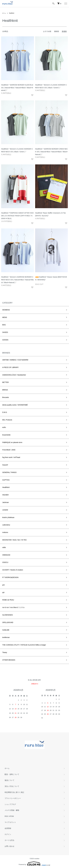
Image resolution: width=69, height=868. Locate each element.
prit (3, 585)
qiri (3, 592)
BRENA (5, 390)
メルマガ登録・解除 (12, 810)
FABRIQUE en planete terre (12, 442)
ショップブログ (10, 804)
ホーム (4, 13)
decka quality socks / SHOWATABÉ (15, 405)
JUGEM (5, 510)
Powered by (34, 864)
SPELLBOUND (8, 622)
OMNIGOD (6, 555)
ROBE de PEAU (8, 600)
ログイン (8, 834)
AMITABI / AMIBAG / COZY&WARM (15, 360)
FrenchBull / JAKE (9, 450)
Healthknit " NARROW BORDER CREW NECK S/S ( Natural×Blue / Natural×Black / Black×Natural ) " (51, 152)
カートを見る (9, 840)
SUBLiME (6, 630)
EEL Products (7, 420)
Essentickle (6, 435)
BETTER (5, 382)
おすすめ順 (47, 31)
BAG (4, 325)
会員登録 (8, 828)
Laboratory (6, 525)
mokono (5, 532)
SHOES (5, 332)
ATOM (11, 816)
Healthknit (12, 13)
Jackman (6, 502)
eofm (4, 427)
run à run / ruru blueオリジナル (13, 607)
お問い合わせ (9, 846)
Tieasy (5, 652)
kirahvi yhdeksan (8, 517)
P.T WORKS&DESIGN (10, 577)
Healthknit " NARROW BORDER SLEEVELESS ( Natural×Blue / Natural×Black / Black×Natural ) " (17, 88)
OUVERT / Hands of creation (13, 570)
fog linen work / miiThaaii (11, 457)
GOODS (5, 340)
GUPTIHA (6, 480)
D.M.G (5, 412)
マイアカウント (10, 822)
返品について (9, 780)
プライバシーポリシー (13, 798)
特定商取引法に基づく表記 (14, 792)
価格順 (57, 31)
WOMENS (6, 310)
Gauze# (5, 465)
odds (4, 547)
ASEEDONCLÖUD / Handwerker (14, 375)
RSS (6, 816)
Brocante (6, 397)
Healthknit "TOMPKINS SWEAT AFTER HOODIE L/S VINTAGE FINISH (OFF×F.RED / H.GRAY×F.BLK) (17, 216)
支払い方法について (12, 786)
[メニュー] (66, 3)
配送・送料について (12, 774)
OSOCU (5, 562)
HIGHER (5, 495)
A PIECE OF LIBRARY (10, 367)
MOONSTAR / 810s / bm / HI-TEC (15, 540)
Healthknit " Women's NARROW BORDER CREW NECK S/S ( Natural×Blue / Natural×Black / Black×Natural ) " (17, 280)
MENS (5, 317)
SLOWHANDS (8, 615)
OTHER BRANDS (9, 660)
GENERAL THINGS (9, 472)
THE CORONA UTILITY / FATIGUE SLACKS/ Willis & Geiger (24, 645)
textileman (6, 637)
